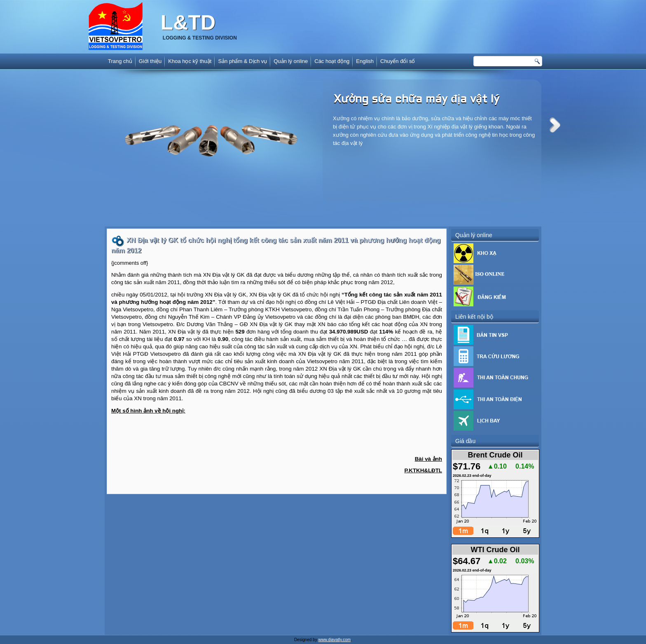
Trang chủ (120, 61)
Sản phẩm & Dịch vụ (242, 61)
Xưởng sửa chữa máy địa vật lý (417, 100)
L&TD (188, 23)
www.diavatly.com (334, 640)
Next (555, 125)
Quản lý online (291, 61)
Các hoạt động (332, 61)
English (365, 61)
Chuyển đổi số (398, 61)
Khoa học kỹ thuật (190, 61)
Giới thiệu (150, 61)
